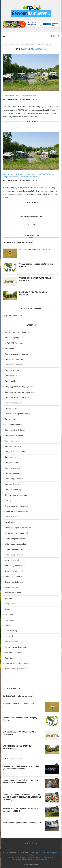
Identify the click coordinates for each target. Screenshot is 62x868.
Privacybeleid (54, 853)
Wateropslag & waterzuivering (17, 663)
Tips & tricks (10, 636)
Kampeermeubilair (12, 473)
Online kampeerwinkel (14, 549)
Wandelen (9, 658)
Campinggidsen (11, 381)
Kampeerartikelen (12, 441)
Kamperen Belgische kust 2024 (20, 100)
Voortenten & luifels (13, 652)
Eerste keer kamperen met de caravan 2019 (23, 823)
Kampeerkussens (12, 462)
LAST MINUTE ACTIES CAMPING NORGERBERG (34, 294)
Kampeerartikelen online (15, 452)
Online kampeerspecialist (15, 544)
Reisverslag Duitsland (14, 571)
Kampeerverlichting (13, 490)
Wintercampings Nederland (16, 669)
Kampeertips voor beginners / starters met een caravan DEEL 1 (22, 810)
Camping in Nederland (14, 365)
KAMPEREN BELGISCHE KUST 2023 (20, 181)
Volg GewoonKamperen (13, 316)
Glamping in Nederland (11, 177)
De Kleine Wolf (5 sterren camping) (19, 242)
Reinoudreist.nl (48, 857)
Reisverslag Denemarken (15, 566)
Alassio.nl (32, 860)
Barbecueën (10, 348)
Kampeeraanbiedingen (30, 96)
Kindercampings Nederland (16, 495)
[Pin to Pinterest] (32, 122)
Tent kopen (9, 620)
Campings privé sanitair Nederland (19, 392)
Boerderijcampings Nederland (17, 354)
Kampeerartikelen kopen (15, 446)
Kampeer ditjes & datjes (11, 96)
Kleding (8, 500)
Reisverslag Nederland (14, 582)
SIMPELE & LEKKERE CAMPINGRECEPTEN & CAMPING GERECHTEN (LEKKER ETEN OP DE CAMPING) (22, 797)
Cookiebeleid (31, 855)
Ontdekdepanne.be (15, 857)
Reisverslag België (12, 560)
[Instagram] (54, 36)
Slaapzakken (10, 604)
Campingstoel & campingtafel (17, 397)
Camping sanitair (12, 370)
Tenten (8, 625)
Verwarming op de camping (16, 647)
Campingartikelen (12, 376)
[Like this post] (24, 122)
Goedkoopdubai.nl (43, 860)
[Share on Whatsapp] (38, 122)
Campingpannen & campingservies (19, 386)
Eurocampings (11, 419)
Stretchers (9, 614)
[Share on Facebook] (27, 122)
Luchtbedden (10, 522)
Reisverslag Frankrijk (13, 577)
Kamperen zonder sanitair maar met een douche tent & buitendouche (21, 781)
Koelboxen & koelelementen (17, 511)
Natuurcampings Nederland (16, 533)
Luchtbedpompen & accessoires (18, 528)
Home (5, 44)
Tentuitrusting (11, 631)
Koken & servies (11, 517)
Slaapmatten (10, 598)
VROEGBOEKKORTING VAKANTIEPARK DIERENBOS (36, 279)
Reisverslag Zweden (13, 593)
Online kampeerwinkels (15, 555)
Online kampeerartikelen (15, 538)
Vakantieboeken (11, 642)
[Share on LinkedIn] (35, 122)
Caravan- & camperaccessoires (17, 414)
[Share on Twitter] (30, 122)
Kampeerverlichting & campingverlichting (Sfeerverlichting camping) (21, 767)
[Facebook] (52, 36)
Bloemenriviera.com (20, 860)
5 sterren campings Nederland (13, 174)
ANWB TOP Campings (48, 174)
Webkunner (44, 853)
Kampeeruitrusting (13, 484)
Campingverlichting (13, 403)
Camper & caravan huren (15, 359)
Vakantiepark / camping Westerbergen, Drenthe (37, 265)
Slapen (8, 609)
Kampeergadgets (12, 457)
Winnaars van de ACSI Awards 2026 (35, 250)
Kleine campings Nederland (16, 506)
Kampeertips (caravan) (14, 479)
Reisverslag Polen (12, 587)
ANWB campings (32, 174)
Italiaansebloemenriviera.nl (32, 857)
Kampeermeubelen (13, 468)
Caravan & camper (12, 408)
